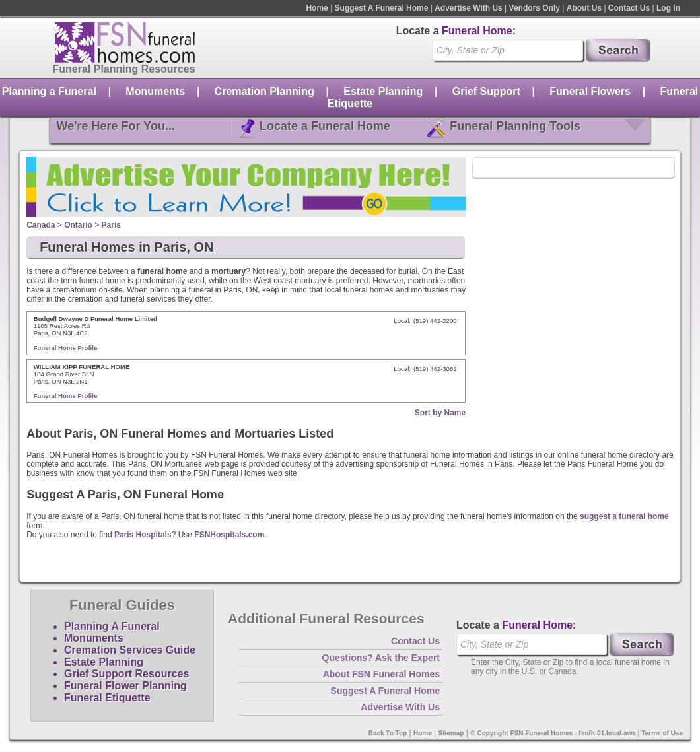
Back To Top (388, 733)
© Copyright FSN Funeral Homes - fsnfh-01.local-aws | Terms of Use (577, 733)
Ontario (78, 225)
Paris (111, 225)
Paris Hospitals (143, 535)
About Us (584, 8)
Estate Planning (383, 91)
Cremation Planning (264, 91)
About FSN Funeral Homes (381, 674)
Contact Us (629, 8)
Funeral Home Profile (66, 348)
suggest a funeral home (624, 516)
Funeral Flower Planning (125, 686)
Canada (41, 225)
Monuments (155, 91)
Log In (668, 8)
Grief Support (486, 91)
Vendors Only (535, 8)
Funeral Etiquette (107, 698)
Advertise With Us (469, 8)
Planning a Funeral (49, 91)
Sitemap (451, 733)
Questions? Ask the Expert (381, 658)
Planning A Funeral (112, 626)
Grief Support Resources (126, 674)
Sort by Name (440, 413)
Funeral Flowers (590, 91)
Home (317, 8)
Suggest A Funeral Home (382, 8)
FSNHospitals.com (229, 535)
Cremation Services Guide (130, 650)
